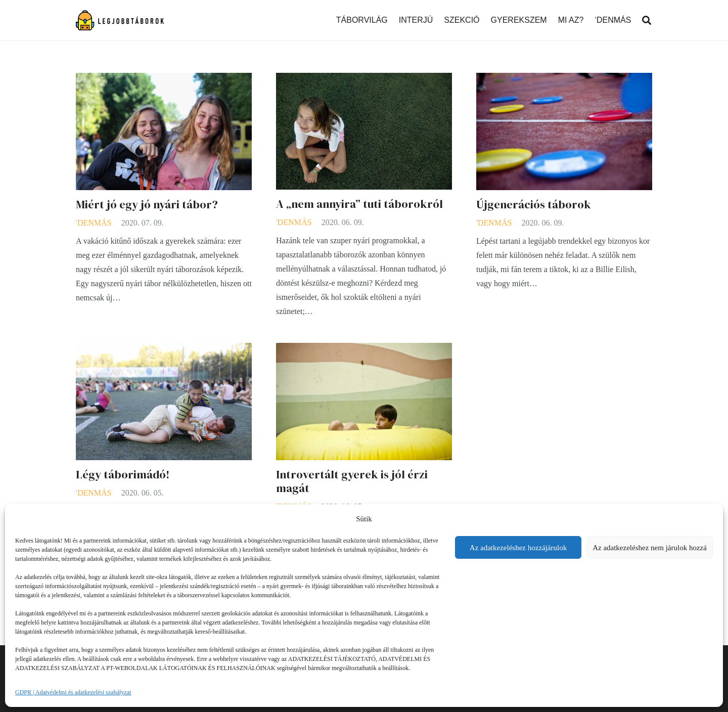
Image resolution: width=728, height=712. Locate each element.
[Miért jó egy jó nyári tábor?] (164, 80)
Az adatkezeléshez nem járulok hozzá (650, 548)
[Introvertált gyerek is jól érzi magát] (364, 350)
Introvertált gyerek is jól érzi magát (352, 481)
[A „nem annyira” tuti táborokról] (364, 80)
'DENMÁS (94, 223)
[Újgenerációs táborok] (564, 80)
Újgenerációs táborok (534, 205)
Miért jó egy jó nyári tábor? (147, 205)
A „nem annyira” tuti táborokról (359, 204)
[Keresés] (647, 20)
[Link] (120, 20)
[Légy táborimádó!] (164, 350)
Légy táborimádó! (123, 475)
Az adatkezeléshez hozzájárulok (518, 548)
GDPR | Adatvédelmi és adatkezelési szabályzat (73, 692)
